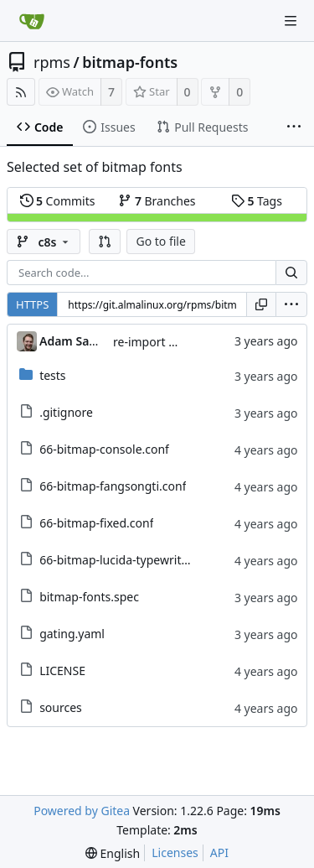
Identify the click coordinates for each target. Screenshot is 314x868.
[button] (105, 242)
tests (52, 375)
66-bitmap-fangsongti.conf (113, 486)
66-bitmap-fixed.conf (96, 523)
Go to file (160, 241)
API (219, 852)
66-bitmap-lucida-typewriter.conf (129, 560)
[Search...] (291, 273)
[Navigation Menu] (291, 21)
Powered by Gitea (82, 811)
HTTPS (32, 304)
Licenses (175, 852)
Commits (58, 201)
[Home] (32, 21)
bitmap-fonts (130, 62)
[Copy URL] (261, 304)
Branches (157, 201)
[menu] (291, 304)
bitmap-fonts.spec (89, 597)
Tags (257, 201)
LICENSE (62, 670)
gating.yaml (72, 634)
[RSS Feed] (21, 92)
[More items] (294, 127)
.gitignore (66, 412)
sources (61, 707)
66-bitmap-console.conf (104, 449)
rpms (52, 62)
